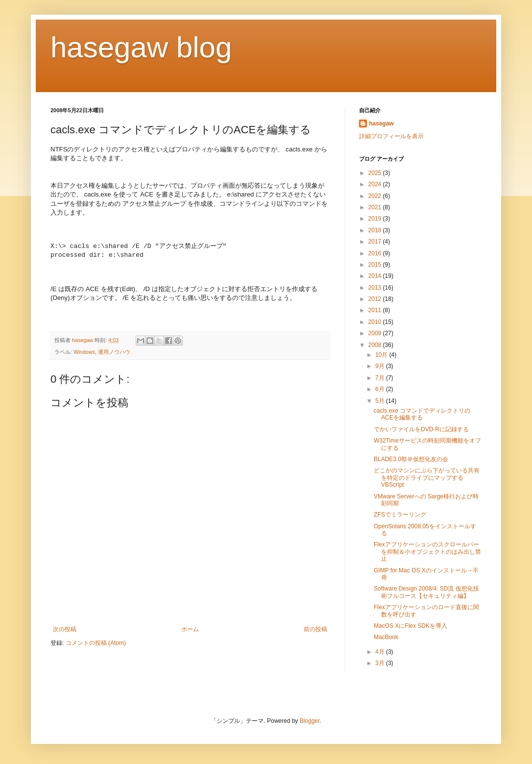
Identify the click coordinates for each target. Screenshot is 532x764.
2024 (376, 184)
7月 (381, 378)
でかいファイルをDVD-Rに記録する (421, 429)
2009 (376, 333)
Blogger (310, 721)
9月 (381, 366)
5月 (381, 401)
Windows (84, 352)
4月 (381, 652)
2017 (376, 242)
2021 (376, 207)
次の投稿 (65, 629)
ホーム (190, 629)
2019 (376, 219)
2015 (376, 265)
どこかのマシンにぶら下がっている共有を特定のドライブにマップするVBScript (427, 478)
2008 (376, 345)
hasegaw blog (141, 47)
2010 (376, 322)
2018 (376, 230)
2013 (376, 288)
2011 (376, 310)
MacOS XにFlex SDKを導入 (411, 626)
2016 (376, 253)
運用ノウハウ (114, 352)
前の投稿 (315, 629)
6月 (381, 389)
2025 (376, 173)
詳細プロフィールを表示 (391, 136)
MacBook (386, 637)
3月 (381, 663)
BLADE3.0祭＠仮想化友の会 (411, 459)
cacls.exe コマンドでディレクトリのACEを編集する (422, 414)
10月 (382, 355)
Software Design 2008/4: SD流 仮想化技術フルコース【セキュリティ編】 (426, 592)
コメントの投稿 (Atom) (96, 643)
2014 (376, 276)
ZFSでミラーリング (400, 515)
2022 (376, 196)
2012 (376, 299)
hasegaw (381, 123)
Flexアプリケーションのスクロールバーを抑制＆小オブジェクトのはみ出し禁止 (427, 552)
